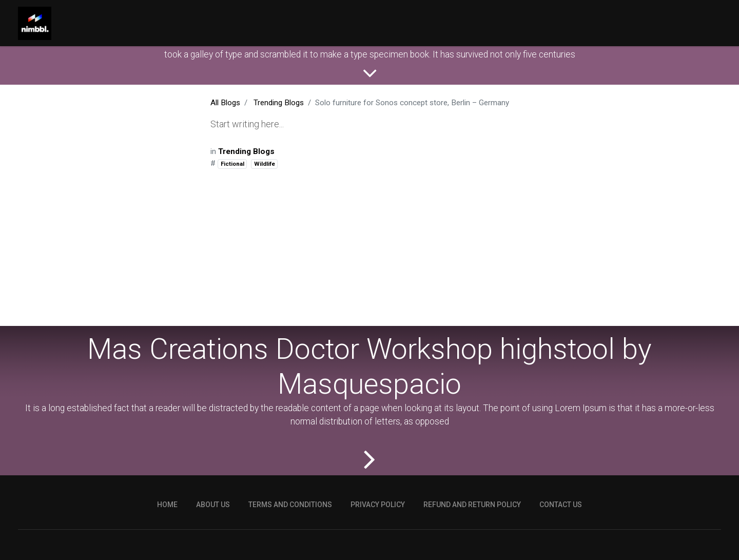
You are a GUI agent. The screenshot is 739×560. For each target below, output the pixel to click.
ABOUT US (213, 540)
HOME (167, 540)
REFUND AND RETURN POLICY (472, 540)
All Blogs (225, 103)
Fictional (232, 164)
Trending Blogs (279, 103)
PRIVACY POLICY (378, 540)
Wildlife (265, 164)
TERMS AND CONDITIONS (290, 540)
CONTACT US (561, 540)
